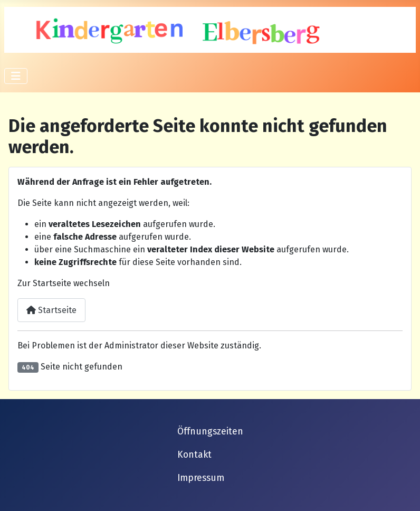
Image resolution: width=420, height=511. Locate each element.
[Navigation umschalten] (16, 76)
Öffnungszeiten (210, 432)
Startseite (51, 310)
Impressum (201, 478)
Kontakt (194, 455)
